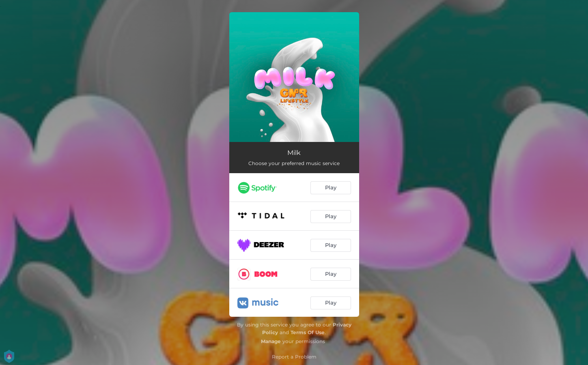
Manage (271, 341)
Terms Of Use (308, 332)
